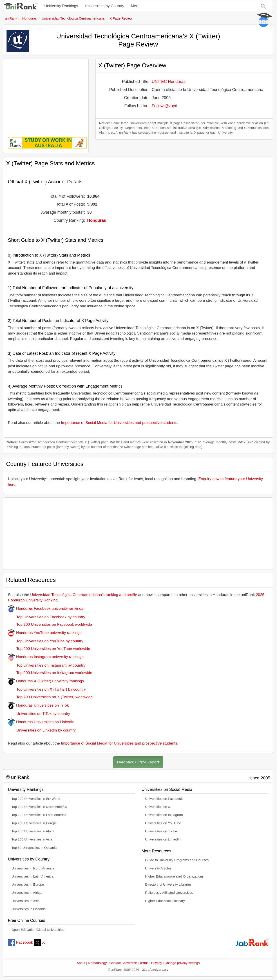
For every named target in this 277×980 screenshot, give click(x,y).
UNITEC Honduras (169, 82)
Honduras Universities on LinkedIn (41, 722)
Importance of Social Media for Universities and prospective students (119, 423)
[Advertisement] (46, 95)
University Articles (158, 868)
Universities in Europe (28, 885)
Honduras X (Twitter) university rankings (46, 681)
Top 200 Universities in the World (36, 799)
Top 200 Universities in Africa (33, 831)
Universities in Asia (26, 901)
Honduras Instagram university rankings (46, 657)
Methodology (97, 963)
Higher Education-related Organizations (174, 876)
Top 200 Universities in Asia (32, 839)
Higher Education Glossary (165, 901)
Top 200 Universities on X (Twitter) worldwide (50, 697)
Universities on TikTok (161, 831)
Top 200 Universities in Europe (34, 823)
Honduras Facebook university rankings (46, 609)
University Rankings (61, 6)
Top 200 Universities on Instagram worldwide (50, 673)
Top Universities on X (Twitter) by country (47, 689)
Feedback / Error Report (138, 762)
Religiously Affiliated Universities (169, 893)
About (81, 963)
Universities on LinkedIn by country (42, 730)
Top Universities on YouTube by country (46, 641)
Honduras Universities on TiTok (38, 705)
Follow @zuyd (164, 106)
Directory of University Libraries (168, 885)
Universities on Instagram (164, 815)
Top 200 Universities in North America (39, 807)
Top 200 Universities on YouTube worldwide (49, 649)
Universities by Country (104, 6)
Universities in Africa (27, 893)
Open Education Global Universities (38, 930)
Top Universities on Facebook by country (47, 617)
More (135, 6)
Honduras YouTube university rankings (45, 633)
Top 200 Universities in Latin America (39, 815)
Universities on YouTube (163, 823)
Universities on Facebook (164, 799)
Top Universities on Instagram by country (47, 665)
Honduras (97, 220)
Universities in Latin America (32, 876)
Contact (115, 963)
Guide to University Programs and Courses (177, 860)
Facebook (20, 942)
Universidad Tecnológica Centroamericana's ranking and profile (84, 595)
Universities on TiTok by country (39, 714)
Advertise (130, 963)
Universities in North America (33, 868)
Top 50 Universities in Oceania (34, 848)
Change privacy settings (182, 963)
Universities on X (158, 807)
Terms (144, 963)
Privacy (156, 963)
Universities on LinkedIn (163, 839)
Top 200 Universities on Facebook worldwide (50, 624)
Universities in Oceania (29, 909)
